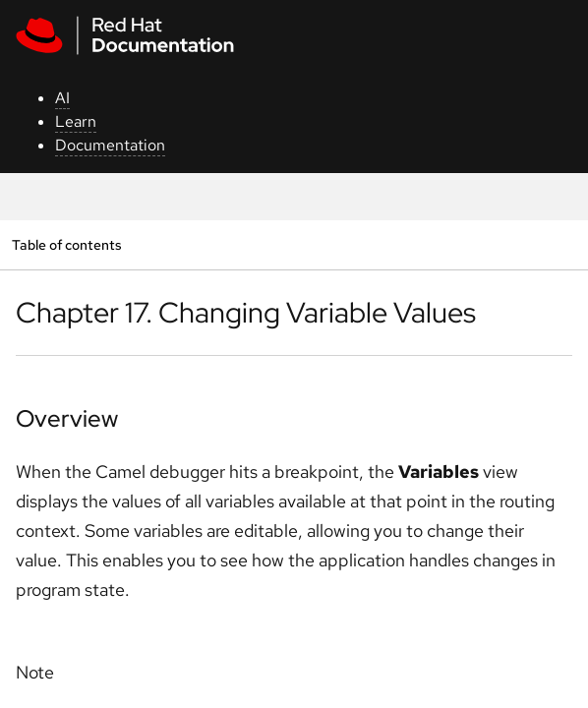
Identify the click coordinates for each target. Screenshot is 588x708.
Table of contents (66, 244)
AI (62, 98)
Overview (67, 418)
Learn (76, 121)
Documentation (110, 145)
